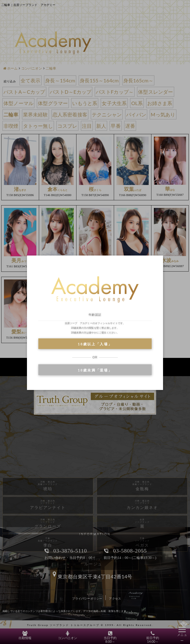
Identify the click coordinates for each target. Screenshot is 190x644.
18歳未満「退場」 (95, 370)
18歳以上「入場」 (95, 344)
